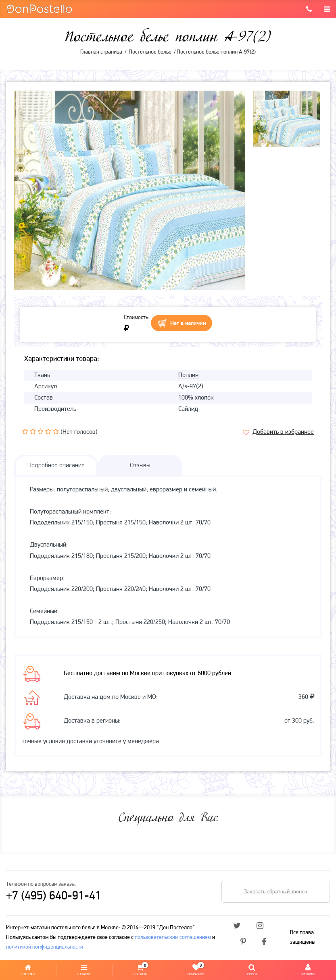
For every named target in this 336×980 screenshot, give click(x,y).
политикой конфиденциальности (45, 947)
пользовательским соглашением (173, 938)
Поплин (188, 375)
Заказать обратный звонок (276, 892)
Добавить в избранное (283, 432)
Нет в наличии (188, 324)
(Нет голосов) (79, 432)
